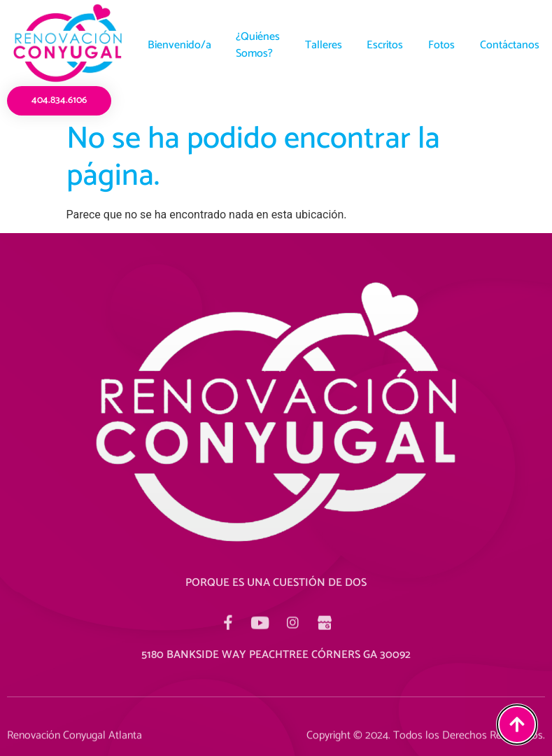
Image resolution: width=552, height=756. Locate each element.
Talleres (322, 45)
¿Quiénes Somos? (254, 45)
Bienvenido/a (172, 45)
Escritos (387, 45)
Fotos (446, 45)
